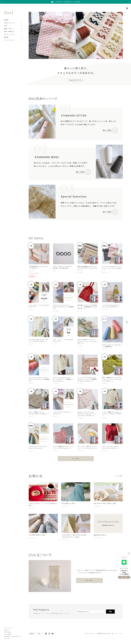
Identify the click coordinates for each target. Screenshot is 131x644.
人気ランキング (9, 21)
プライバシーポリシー (90, 634)
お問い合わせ (8, 632)
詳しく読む (89, 581)
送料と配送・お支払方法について (13, 636)
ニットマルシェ (9, 38)
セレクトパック (9, 32)
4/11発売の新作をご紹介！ (38, 535)
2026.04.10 (32, 538)
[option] (52, 35)
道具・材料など (9, 29)
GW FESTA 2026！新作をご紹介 (106, 504)
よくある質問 (8, 634)
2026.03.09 (98, 538)
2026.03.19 (65, 540)
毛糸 (6, 23)
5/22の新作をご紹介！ (69, 504)
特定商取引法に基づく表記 (104, 634)
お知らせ (6, 630)
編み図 (6, 35)
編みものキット (9, 26)
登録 (110, 612)
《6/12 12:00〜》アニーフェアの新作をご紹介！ (43, 505)
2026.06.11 (32, 509)
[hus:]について (8, 628)
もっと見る (76, 459)
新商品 (6, 18)
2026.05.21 (65, 506)
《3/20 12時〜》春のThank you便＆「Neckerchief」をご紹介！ (75, 536)
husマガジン (8, 639)
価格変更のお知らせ (101, 535)
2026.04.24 (98, 506)
